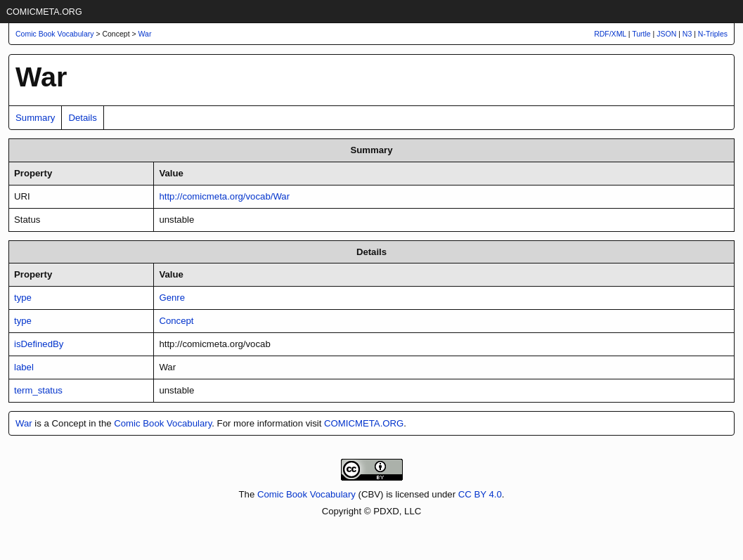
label (24, 367)
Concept (176, 321)
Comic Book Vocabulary (163, 423)
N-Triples (713, 34)
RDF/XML (610, 34)
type (23, 298)
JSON (666, 34)
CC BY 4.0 (480, 494)
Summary (35, 118)
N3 (687, 34)
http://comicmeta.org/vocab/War (224, 196)
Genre (172, 298)
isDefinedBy (39, 344)
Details (82, 118)
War (145, 34)
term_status (38, 390)
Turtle (641, 34)
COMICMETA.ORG (44, 12)
